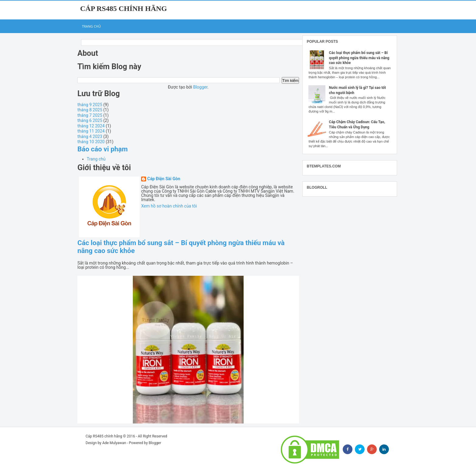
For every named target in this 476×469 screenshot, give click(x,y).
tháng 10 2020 (91, 142)
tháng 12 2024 (91, 126)
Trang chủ (91, 26)
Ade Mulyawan (114, 443)
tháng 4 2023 (90, 137)
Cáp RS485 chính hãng (124, 8)
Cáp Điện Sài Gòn (164, 179)
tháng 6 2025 (90, 120)
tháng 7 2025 (90, 115)
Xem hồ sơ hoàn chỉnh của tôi (169, 206)
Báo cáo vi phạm (103, 149)
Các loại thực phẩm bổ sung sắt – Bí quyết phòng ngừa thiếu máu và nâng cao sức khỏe (359, 58)
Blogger (200, 87)
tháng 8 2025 (90, 110)
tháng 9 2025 (90, 105)
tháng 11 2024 (91, 131)
